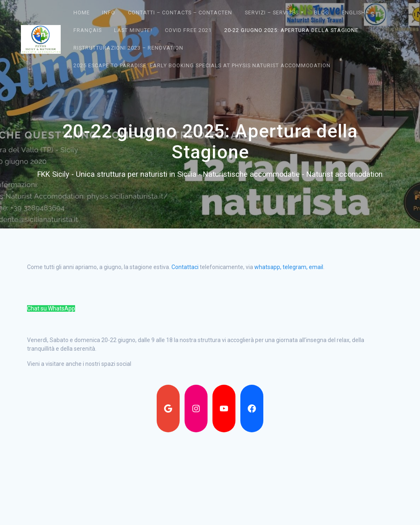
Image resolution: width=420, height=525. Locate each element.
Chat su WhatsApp (51, 308)
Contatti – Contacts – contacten (180, 13)
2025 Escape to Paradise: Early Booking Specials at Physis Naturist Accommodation (202, 65)
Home (82, 13)
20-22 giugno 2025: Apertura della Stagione (291, 30)
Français (88, 30)
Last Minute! (133, 30)
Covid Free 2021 (188, 30)
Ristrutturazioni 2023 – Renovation (128, 48)
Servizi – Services (272, 13)
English (354, 13)
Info (109, 13)
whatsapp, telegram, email (289, 267)
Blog (322, 13)
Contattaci (185, 267)
